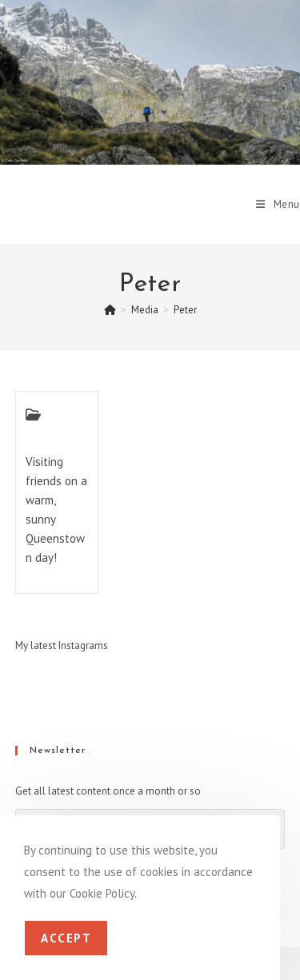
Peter (185, 310)
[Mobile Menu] (278, 204)
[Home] (110, 310)
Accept (66, 938)
